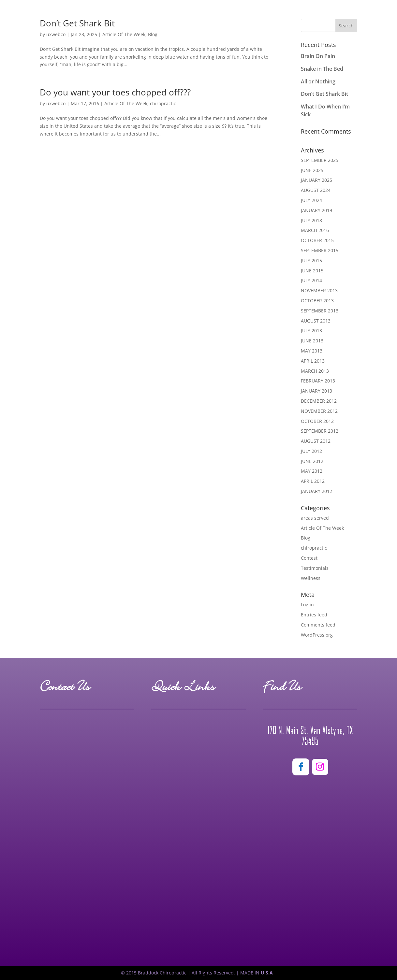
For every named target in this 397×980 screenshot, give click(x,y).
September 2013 (320, 311)
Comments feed (318, 625)
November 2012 (319, 411)
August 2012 (316, 441)
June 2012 (312, 461)
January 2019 (316, 210)
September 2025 (320, 160)
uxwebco (56, 103)
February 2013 (318, 381)
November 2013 (319, 290)
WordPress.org (317, 635)
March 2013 (315, 371)
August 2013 (316, 321)
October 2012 (317, 421)
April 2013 (313, 361)
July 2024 (311, 200)
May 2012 (312, 471)
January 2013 (316, 391)
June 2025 (312, 170)
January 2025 (316, 180)
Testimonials (315, 568)
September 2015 (320, 250)
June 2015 (312, 271)
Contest (309, 558)
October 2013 (317, 301)
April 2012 (313, 481)
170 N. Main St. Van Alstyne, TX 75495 (310, 736)
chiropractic (163, 103)
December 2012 (319, 401)
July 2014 (311, 280)
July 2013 (311, 331)
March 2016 (315, 230)
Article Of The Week (126, 103)
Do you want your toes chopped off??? (115, 92)
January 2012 (316, 491)
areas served (315, 518)
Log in (307, 605)
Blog (306, 538)
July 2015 (311, 260)
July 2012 (311, 451)
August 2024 (316, 190)
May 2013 (312, 351)
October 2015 (317, 240)
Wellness (311, 578)
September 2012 (320, 431)
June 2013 (312, 341)
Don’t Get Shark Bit (324, 94)
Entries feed (314, 615)
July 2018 (311, 220)
